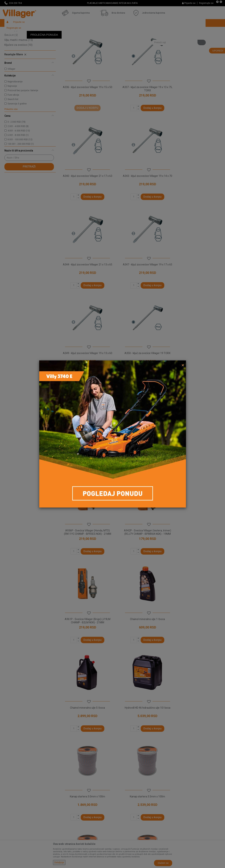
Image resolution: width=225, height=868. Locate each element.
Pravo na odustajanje (127, 810)
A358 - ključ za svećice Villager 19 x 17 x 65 (85, 362)
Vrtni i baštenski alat (55, 31)
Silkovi (11, 47)
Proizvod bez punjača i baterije (23, 117)
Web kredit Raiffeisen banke (131, 804)
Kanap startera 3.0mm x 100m (140, 527)
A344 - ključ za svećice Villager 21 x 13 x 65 (140, 194)
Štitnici (10, 52)
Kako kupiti (121, 779)
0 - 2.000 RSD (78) (17, 149)
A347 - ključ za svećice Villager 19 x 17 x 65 (195, 194)
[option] (113, 3)
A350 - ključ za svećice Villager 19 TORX (140, 276)
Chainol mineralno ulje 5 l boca (195, 444)
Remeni (11, 57)
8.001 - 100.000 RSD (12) (20, 166)
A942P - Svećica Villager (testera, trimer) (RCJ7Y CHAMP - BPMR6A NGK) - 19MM (195, 362)
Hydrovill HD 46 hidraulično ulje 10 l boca (85, 527)
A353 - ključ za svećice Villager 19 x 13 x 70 (195, 278)
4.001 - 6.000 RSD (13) (19, 158)
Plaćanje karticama (126, 799)
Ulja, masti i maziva (19, 67)
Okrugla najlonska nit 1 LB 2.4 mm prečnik (140, 694)
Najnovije (12, 113)
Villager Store (11, 31)
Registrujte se (206, 3)
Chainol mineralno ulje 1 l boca (140, 444)
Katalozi (64, 799)
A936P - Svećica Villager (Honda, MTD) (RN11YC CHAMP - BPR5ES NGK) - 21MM (140, 362)
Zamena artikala (124, 825)
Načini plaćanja (123, 794)
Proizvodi (26, 31)
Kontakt (64, 789)
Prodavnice (66, 774)
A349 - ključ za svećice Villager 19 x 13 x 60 (85, 278)
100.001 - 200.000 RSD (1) (21, 171)
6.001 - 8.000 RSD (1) (18, 162)
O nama (64, 768)
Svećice (11, 62)
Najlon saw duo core (85, 694)
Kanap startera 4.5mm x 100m (140, 611)
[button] (179, 31)
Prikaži (172, 38)
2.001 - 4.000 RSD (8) (18, 153)
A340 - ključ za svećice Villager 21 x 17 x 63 (195, 111)
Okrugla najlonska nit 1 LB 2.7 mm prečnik (195, 694)
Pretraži (29, 193)
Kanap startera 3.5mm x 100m (195, 527)
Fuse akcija (13, 122)
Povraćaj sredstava (126, 820)
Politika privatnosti (125, 774)
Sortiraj (137, 38)
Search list (13, 126)
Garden (38, 31)
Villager (11, 96)
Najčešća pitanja (69, 794)
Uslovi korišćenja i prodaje (129, 768)
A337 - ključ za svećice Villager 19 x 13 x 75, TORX (140, 111)
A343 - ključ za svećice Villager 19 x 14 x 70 (85, 194)
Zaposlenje (66, 779)
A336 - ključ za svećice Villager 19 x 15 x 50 (85, 111)
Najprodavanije (15, 108)
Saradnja (65, 784)
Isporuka (119, 784)
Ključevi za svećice (18, 72)
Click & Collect (122, 789)
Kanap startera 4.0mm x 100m (85, 611)
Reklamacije (121, 815)
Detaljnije (59, 862)
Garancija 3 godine (17, 131)
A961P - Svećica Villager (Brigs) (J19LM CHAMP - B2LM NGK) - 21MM (85, 445)
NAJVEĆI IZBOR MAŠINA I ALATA (112, 3)
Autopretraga (119, 38)
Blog (62, 804)
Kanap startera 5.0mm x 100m (195, 611)
